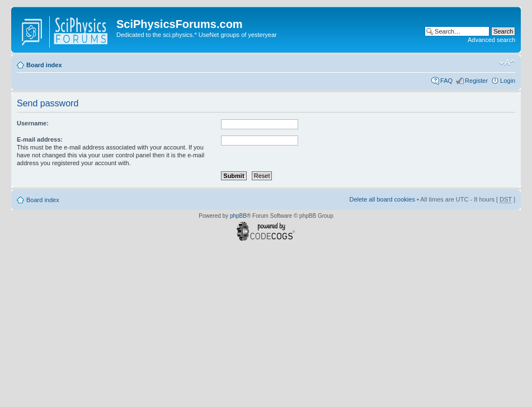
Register (476, 81)
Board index (44, 65)
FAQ (446, 81)
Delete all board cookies (382, 199)
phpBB (238, 216)
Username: (33, 123)
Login (508, 81)
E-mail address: (40, 139)
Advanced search (491, 40)
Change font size (507, 63)
